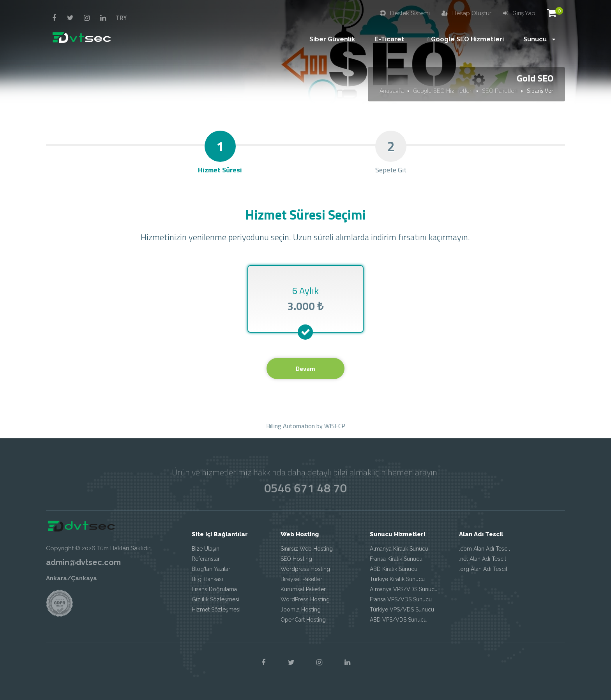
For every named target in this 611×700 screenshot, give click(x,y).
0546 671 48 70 (306, 488)
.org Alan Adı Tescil (483, 569)
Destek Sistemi (405, 13)
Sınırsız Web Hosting (307, 549)
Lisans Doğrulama (214, 589)
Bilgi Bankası (207, 579)
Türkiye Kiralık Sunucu (397, 579)
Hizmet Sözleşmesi (216, 610)
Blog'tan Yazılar (211, 569)
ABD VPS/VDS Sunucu (398, 620)
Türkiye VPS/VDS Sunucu (402, 610)
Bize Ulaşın (206, 549)
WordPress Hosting (305, 599)
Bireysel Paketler (301, 579)
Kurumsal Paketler (303, 589)
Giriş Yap (519, 13)
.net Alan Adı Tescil (483, 559)
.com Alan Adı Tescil (485, 549)
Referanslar (206, 559)
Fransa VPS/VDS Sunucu (401, 599)
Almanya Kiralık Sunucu (399, 549)
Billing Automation (290, 426)
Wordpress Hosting (305, 569)
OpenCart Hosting (303, 620)
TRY (121, 18)
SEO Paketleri (500, 90)
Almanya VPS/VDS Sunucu (404, 589)
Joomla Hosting (301, 610)
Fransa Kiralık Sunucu (396, 559)
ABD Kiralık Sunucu (394, 569)
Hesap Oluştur (466, 13)
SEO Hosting (296, 559)
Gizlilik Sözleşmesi (215, 599)
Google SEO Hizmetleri (443, 90)
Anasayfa (392, 90)
